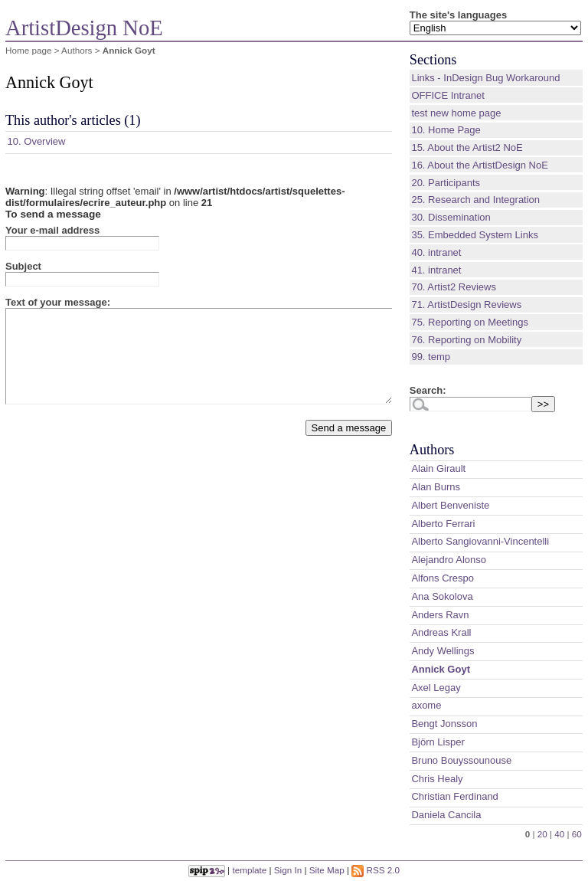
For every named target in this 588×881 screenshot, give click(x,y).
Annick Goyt (441, 669)
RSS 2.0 (376, 870)
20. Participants (446, 183)
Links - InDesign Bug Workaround (485, 78)
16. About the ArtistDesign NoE (480, 165)
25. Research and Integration (475, 200)
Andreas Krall (441, 632)
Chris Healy (437, 779)
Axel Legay (436, 688)
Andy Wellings (443, 651)
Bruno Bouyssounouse (461, 760)
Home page (28, 50)
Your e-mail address (52, 230)
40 (559, 834)
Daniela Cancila (446, 815)
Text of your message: (58, 302)
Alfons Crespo (443, 578)
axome (426, 705)
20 (542, 834)
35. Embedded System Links (474, 235)
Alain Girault (438, 468)
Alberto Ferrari (443, 524)
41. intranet (436, 270)
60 (577, 834)
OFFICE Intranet (448, 95)
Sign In (288, 870)
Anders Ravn (440, 615)
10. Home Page (446, 130)
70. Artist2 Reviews (454, 287)
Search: (428, 390)
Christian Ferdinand (454, 796)
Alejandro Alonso (449, 560)
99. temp (431, 357)
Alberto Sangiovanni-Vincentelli (480, 541)
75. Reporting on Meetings (469, 322)
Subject (23, 266)
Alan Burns (436, 487)
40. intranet (436, 252)
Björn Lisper (438, 742)
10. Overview (37, 141)
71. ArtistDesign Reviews (466, 305)
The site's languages (458, 15)
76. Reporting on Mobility (466, 340)
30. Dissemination (451, 217)
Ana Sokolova (442, 596)
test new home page (456, 113)
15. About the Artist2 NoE (467, 147)
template (249, 870)
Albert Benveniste (450, 505)
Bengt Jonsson (444, 724)
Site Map (327, 870)
